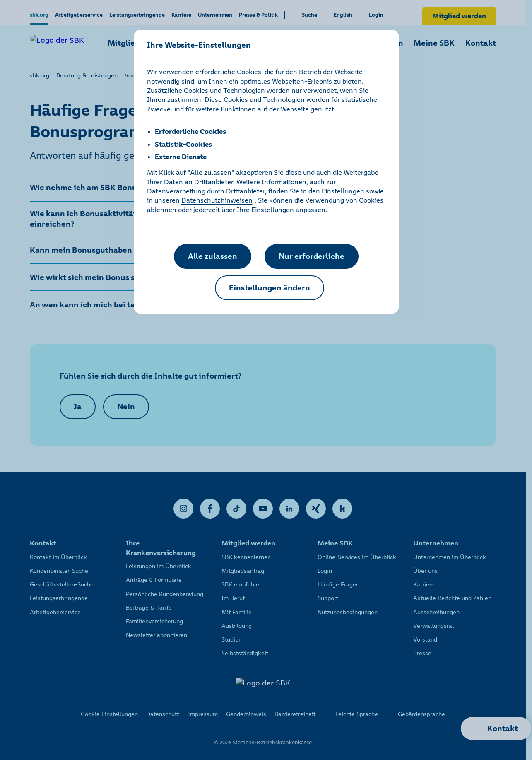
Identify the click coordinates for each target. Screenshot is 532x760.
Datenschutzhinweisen (217, 200)
